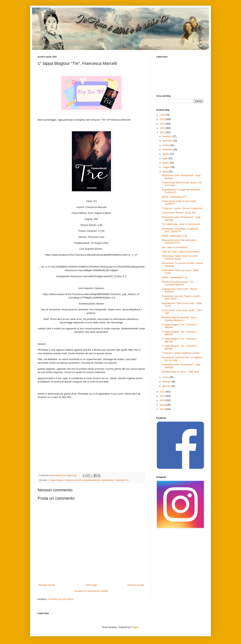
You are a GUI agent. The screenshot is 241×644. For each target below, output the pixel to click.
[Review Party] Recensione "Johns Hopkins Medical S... (179, 319)
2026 (163, 115)
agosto (166, 154)
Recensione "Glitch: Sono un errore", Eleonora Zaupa (180, 257)
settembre (168, 150)
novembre (168, 141)
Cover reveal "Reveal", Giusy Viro (179, 213)
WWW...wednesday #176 (175, 236)
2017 (163, 409)
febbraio (167, 382)
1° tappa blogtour (56, 480)
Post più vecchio (136, 585)
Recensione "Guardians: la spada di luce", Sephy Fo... (180, 230)
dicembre (167, 136)
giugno (166, 163)
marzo (166, 377)
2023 (163, 128)
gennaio (167, 386)
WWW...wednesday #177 (175, 197)
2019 (163, 400)
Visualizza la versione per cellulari (91, 591)
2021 (163, 392)
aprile (166, 172)
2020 (163, 396)
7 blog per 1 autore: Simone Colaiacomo (182, 208)
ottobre (166, 145)
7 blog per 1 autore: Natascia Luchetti (181, 353)
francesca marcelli (73, 480)
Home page (91, 585)
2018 (163, 405)
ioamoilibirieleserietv (91, 480)
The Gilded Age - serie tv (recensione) (181, 224)
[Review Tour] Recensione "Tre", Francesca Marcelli (178, 283)
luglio (165, 158)
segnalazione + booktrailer (113, 480)
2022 (163, 132)
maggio (167, 167)
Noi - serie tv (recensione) (175, 247)
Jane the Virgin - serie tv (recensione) (181, 252)
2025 (163, 119)
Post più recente (47, 585)
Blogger (135, 627)
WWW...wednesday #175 (175, 278)
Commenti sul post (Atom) (61, 599)
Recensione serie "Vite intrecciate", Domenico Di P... (179, 242)
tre (128, 480)
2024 (163, 124)
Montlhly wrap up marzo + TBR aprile (181, 372)
